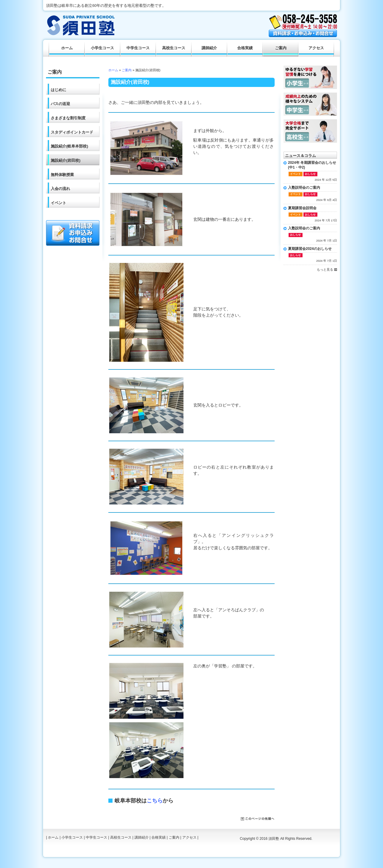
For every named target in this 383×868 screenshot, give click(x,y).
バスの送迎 (60, 104)
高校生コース (174, 48)
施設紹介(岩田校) (66, 160)
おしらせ (310, 174)
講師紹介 (209, 48)
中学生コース (138, 48)
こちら (155, 801)
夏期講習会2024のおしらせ (310, 249)
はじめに (58, 90)
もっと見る (325, 269)
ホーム (113, 70)
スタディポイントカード (72, 132)
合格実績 (245, 48)
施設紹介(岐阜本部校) (69, 146)
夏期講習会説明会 (302, 208)
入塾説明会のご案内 (304, 188)
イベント (58, 203)
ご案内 (127, 70)
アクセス (316, 48)
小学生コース (102, 48)
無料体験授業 (62, 175)
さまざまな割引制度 (68, 118)
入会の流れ (60, 189)
